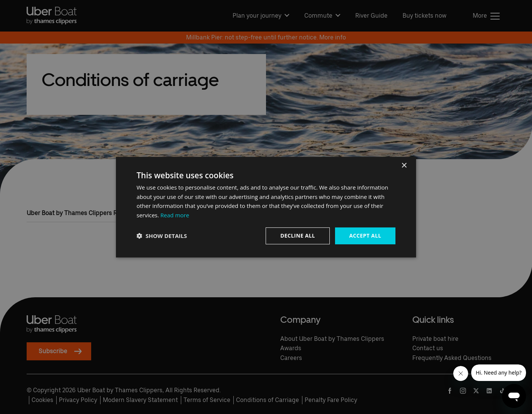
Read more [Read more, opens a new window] (175, 215)
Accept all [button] (365, 236)
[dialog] (266, 207)
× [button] (404, 165)
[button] (162, 236)
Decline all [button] (298, 236)
